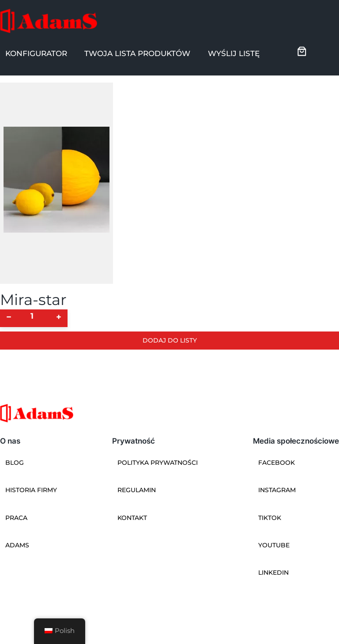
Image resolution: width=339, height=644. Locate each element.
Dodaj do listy (170, 340)
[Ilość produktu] (32, 316)
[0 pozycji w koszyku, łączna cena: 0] (302, 51)
